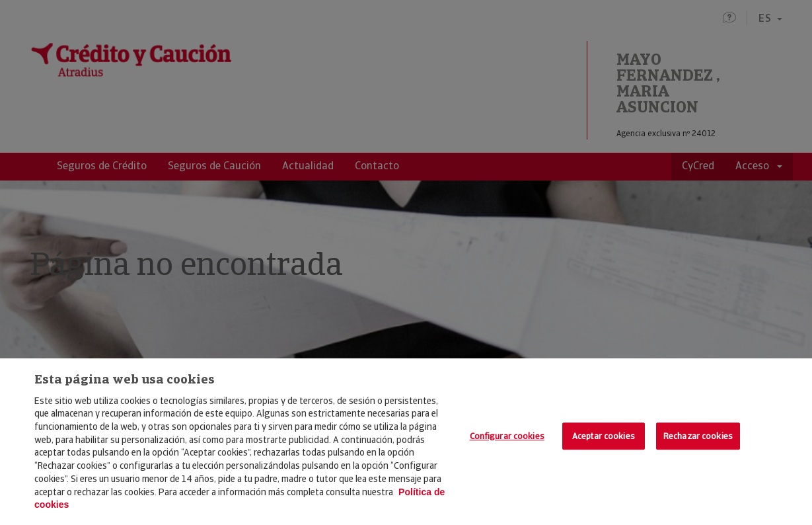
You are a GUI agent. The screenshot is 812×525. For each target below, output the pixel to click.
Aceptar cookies (604, 436)
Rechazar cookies (698, 436)
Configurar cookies (507, 436)
